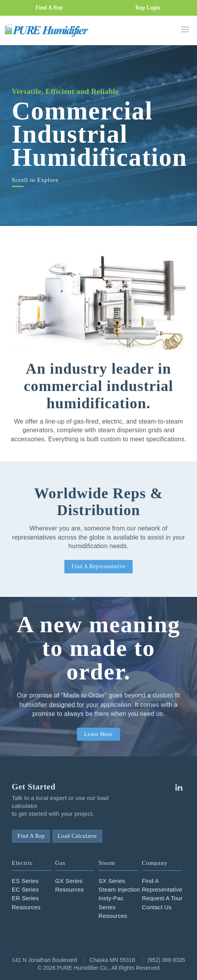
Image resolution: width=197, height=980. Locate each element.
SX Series (112, 881)
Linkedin (179, 787)
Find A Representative (98, 566)
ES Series (25, 881)
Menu (185, 29)
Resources (26, 907)
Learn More (99, 734)
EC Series (25, 889)
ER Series (25, 898)
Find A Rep (49, 8)
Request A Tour (162, 898)
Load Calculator (77, 836)
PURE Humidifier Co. (49, 30)
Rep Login (148, 8)
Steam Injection (119, 889)
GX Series (69, 881)
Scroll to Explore (35, 180)
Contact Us (157, 907)
